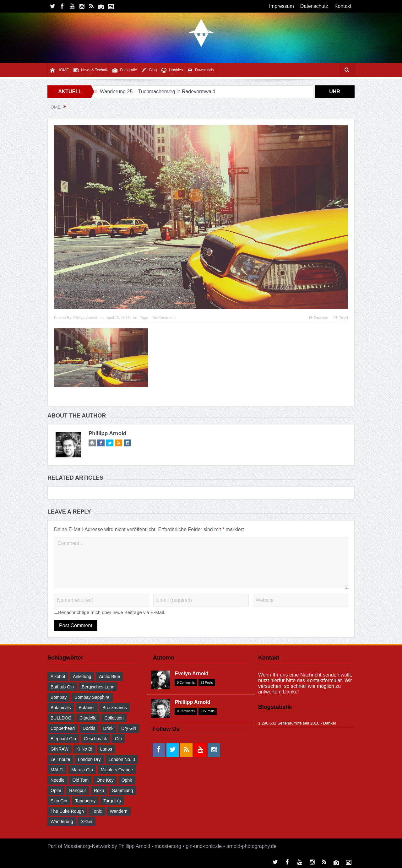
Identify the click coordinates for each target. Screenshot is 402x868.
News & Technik (91, 70)
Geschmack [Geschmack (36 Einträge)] (95, 739)
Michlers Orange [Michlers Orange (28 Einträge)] (117, 770)
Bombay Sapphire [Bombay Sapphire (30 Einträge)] (92, 697)
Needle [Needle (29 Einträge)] (57, 780)
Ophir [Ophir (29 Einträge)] (127, 780)
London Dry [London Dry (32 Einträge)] (89, 759)
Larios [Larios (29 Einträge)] (106, 749)
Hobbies (172, 70)
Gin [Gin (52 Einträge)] (118, 739)
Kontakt (343, 6)
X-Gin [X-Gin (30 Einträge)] (87, 822)
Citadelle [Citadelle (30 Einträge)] (88, 718)
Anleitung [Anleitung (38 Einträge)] (82, 677)
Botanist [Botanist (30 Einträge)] (87, 708)
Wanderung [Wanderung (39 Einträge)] (62, 822)
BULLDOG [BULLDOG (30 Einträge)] (61, 718)
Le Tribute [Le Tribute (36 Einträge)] (60, 759)
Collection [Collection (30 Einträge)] (114, 718)
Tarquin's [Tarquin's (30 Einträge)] (112, 801)
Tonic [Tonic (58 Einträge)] (97, 811)
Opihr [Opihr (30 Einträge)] (56, 790)
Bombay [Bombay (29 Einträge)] (59, 697)
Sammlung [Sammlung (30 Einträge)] (123, 790)
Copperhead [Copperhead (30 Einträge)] (63, 728)
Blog (149, 70)
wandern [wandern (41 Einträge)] (119, 811)
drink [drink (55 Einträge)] (109, 728)
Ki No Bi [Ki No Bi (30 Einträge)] (84, 749)
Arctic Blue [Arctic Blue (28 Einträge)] (109, 677)
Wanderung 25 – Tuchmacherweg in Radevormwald (158, 92)
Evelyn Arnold (191, 674)
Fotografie (125, 70)
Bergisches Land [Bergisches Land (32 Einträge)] (98, 687)
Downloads (201, 70)
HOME (59, 70)
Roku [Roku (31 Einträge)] (99, 790)
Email (340, 318)
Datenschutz (314, 6)
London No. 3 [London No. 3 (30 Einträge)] (122, 759)
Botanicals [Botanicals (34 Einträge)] (61, 708)
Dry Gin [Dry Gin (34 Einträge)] (129, 728)
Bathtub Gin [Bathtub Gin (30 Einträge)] (62, 687)
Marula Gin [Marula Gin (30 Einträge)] (82, 770)
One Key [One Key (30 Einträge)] (105, 780)
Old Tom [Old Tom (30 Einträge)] (80, 780)
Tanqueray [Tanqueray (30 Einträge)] (85, 801)
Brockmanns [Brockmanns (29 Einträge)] (115, 708)
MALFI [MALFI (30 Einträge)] (57, 770)
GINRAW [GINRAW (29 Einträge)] (60, 749)
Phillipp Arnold (85, 318)
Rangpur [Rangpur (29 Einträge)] (78, 790)
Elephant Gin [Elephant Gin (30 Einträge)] (63, 739)
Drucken (318, 318)
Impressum (282, 6)
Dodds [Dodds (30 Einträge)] (89, 728)
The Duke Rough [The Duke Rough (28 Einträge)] (67, 811)
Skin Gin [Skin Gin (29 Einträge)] (59, 801)
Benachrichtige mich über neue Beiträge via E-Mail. (112, 612)
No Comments (164, 318)
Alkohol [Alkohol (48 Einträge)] (58, 677)
